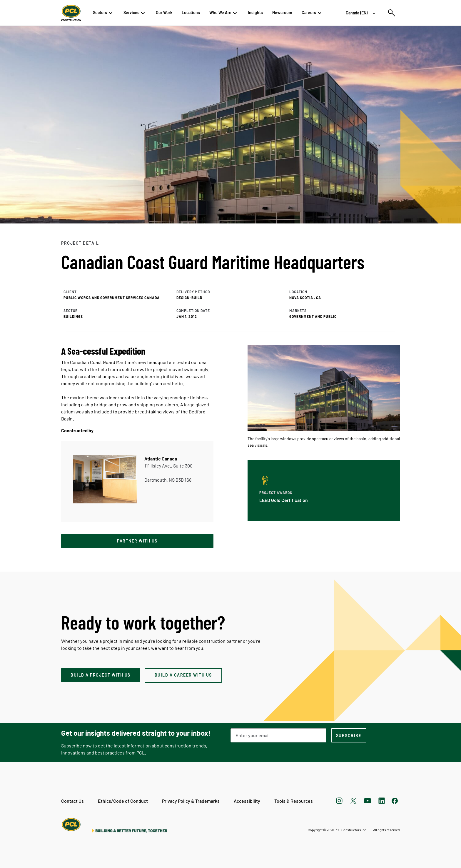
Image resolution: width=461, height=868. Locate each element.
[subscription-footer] (349, 735)
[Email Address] (278, 735)
